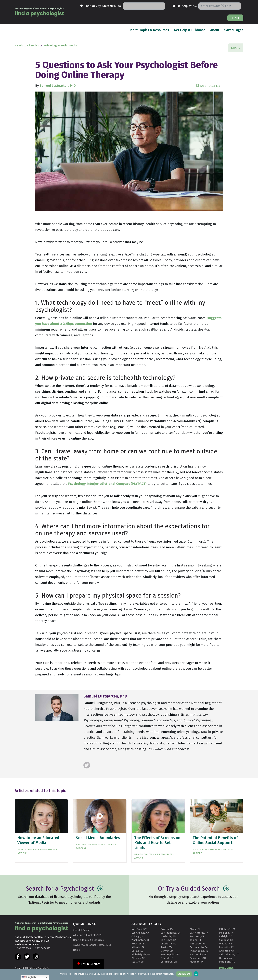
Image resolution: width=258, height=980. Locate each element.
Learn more (184, 974)
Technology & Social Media (60, 46)
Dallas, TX (137, 951)
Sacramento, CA (199, 947)
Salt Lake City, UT (229, 954)
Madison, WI (197, 962)
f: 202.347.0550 (43, 948)
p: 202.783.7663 (23, 948)
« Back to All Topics (27, 46)
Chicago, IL (138, 936)
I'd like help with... (184, 6)
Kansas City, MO (199, 954)
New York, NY (139, 929)
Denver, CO (167, 951)
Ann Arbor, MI (198, 944)
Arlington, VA (227, 951)
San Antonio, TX (199, 933)
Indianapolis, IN (199, 951)
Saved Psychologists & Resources (92, 945)
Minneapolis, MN (170, 954)
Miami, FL (195, 929)
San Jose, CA (226, 940)
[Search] (144, 6)
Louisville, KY (227, 947)
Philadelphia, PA (141, 954)
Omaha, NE (226, 944)
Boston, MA (167, 929)
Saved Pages (234, 30)
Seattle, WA (138, 962)
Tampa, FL (196, 940)
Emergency (90, 964)
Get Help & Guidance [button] (190, 30)
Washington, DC (140, 940)
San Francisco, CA (171, 933)
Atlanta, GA (138, 947)
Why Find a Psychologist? (87, 935)
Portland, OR (197, 936)
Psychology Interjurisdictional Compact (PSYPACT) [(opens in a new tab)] (107, 484)
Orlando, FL (167, 958)
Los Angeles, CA (140, 933)
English (29, 977)
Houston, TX (138, 944)
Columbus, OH (169, 962)
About (215, 30)
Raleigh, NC (226, 936)
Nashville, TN (168, 936)
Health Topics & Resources (149, 30)
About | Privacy (82, 930)
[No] (254, 974)
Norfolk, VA (226, 958)
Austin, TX (166, 947)
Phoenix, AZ (138, 958)
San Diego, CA (168, 940)
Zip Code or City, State (100, 6)
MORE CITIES (226, 968)
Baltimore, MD (227, 962)
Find (235, 18)
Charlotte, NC (168, 944)
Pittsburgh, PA (227, 929)
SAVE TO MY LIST (209, 86)
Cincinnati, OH (198, 958)
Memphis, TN (226, 933)
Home (76, 950)
